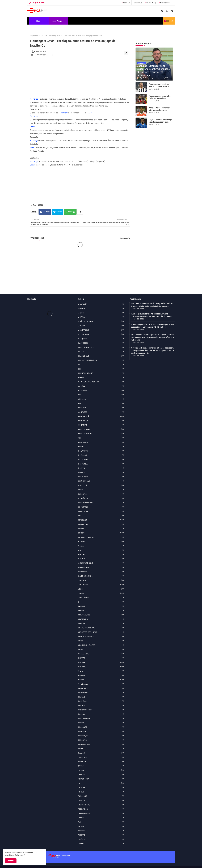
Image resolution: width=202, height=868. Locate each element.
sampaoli (101, 753)
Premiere (64, 113)
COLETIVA (101, 408)
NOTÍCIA (101, 662)
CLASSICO (101, 403)
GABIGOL (101, 541)
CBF (101, 395)
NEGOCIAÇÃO (101, 654)
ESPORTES (101, 494)
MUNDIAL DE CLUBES (101, 645)
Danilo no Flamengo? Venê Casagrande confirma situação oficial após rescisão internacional (152, 305)
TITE (101, 783)
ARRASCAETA (101, 334)
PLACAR (101, 697)
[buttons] (162, 11)
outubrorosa (101, 684)
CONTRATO (101, 425)
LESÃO (101, 611)
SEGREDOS (101, 757)
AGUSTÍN (101, 308)
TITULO (101, 792)
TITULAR (101, 787)
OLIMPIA (101, 675)
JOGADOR (101, 580)
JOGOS (45, 36)
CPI (101, 438)
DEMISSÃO (101, 455)
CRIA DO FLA (101, 442)
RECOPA (101, 723)
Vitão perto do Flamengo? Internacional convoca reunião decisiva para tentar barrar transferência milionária (153, 337)
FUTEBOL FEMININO (101, 537)
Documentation (166, 3)
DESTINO (101, 468)
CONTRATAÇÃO (101, 416)
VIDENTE (101, 835)
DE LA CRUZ (101, 451)
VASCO (101, 826)
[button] (166, 21)
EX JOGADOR (101, 507)
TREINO (101, 818)
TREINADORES (101, 813)
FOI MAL (101, 529)
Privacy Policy (151, 3)
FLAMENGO (101, 520)
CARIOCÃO (101, 391)
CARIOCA (101, 386)
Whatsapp (71, 212)
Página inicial (35, 36)
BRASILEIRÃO (101, 356)
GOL (101, 550)
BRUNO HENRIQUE (101, 373)
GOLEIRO (101, 554)
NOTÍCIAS (101, 667)
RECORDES (101, 727)
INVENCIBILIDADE (101, 576)
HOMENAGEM (101, 567)
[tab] (39, 21)
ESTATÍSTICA (101, 498)
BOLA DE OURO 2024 (101, 347)
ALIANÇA (101, 317)
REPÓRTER (101, 740)
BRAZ (101, 365)
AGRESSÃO (101, 304)
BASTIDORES (101, 343)
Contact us (138, 3)
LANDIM (101, 606)
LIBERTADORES (101, 615)
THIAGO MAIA (101, 779)
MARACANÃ (101, 619)
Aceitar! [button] (11, 861)
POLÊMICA (101, 701)
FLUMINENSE (101, 524)
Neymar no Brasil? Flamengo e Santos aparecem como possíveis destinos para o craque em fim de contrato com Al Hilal (153, 350)
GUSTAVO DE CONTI (101, 563)
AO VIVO (101, 326)
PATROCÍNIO (101, 693)
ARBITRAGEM (101, 330)
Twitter (59, 212)
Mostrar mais (125, 238)
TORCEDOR (101, 796)
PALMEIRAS (101, 688)
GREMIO (101, 559)
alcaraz (101, 313)
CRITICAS (101, 447)
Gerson (101, 546)
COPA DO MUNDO (101, 434)
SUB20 (101, 766)
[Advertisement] (80, 76)
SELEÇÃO (101, 762)
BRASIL (101, 352)
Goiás (32, 127)
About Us (126, 3)
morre (101, 641)
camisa (101, 378)
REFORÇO (101, 731)
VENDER (101, 831)
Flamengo (34, 99)
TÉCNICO (101, 774)
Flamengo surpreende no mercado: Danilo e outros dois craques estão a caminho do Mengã (159, 88)
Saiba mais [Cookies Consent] (19, 855)
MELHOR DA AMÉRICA (101, 628)
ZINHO (101, 844)
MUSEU (101, 649)
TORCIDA (101, 800)
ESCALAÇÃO (101, 485)
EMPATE (101, 472)
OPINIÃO (101, 680)
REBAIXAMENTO (101, 718)
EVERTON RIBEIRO (101, 503)
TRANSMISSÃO (101, 805)
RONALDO (101, 749)
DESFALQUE (101, 459)
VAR (101, 822)
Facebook (46, 212)
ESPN (101, 490)
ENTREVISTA (101, 477)
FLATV (89, 113)
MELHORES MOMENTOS (101, 632)
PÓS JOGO (101, 705)
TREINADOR (101, 809)
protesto (101, 714)
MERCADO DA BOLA (101, 636)
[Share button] (80, 212)
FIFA (101, 516)
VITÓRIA (101, 839)
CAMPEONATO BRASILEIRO (101, 382)
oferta (101, 671)
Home (39, 21)
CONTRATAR (101, 421)
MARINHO (101, 624)
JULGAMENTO (101, 598)
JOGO (101, 589)
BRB (101, 369)
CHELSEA (101, 399)
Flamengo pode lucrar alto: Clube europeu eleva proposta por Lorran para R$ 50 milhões (160, 99)
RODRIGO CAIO (101, 744)
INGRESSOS (101, 572)
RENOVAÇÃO (101, 736)
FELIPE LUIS (101, 511)
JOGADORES (101, 585)
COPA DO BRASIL (101, 429)
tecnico (101, 770)
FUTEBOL (101, 533)
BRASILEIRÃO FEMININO (101, 360)
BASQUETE (101, 339)
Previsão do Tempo (101, 710)
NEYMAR (101, 658)
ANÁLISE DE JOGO (101, 321)
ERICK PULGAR (101, 481)
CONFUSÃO (101, 412)
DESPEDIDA (101, 464)
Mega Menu (57, 21)
